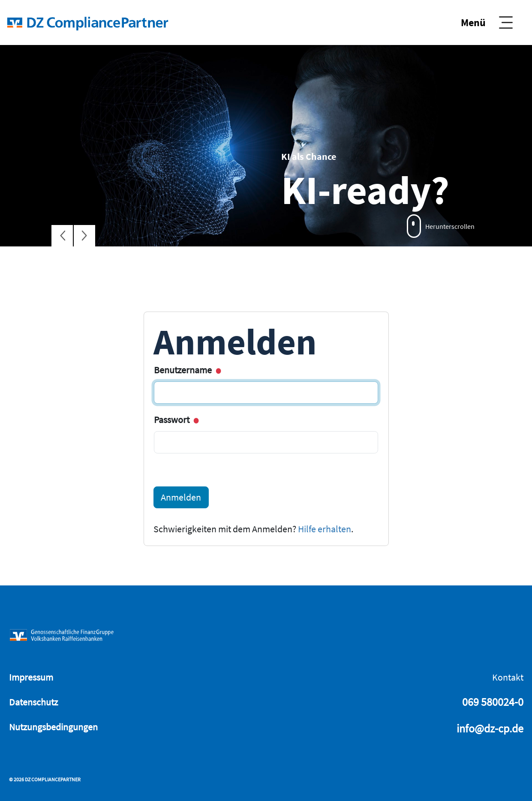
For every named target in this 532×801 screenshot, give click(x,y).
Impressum (31, 677)
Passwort (176, 420)
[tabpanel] (266, 146)
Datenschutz (33, 702)
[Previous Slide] (62, 236)
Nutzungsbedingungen (53, 727)
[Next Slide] (84, 236)
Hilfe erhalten (325, 529)
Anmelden (181, 497)
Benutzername (187, 370)
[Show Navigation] (487, 23)
